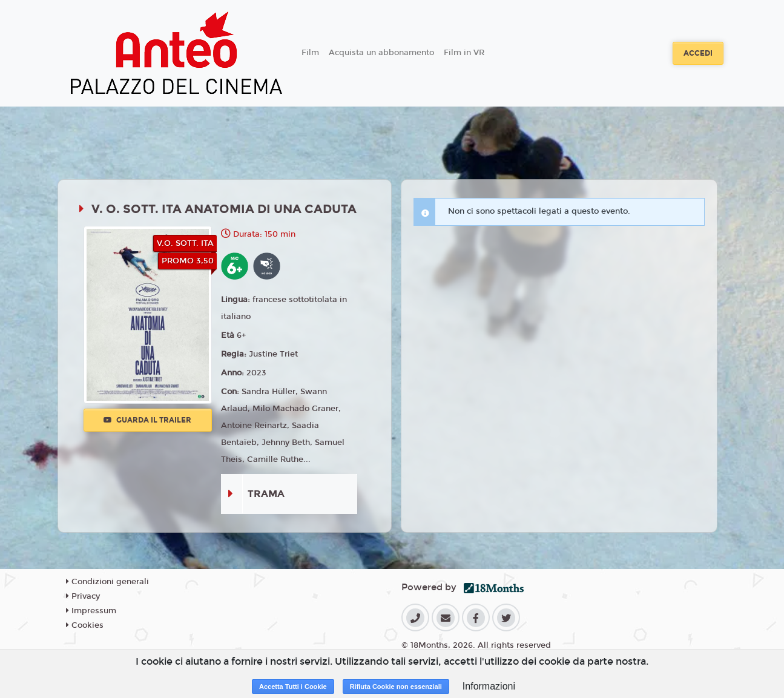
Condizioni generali (107, 582)
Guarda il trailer (147, 420)
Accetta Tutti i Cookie (293, 686)
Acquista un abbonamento (381, 53)
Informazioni (489, 686)
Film (310, 53)
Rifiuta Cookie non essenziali (396, 686)
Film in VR (464, 53)
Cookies (85, 625)
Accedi (698, 53)
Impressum (91, 611)
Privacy (83, 596)
